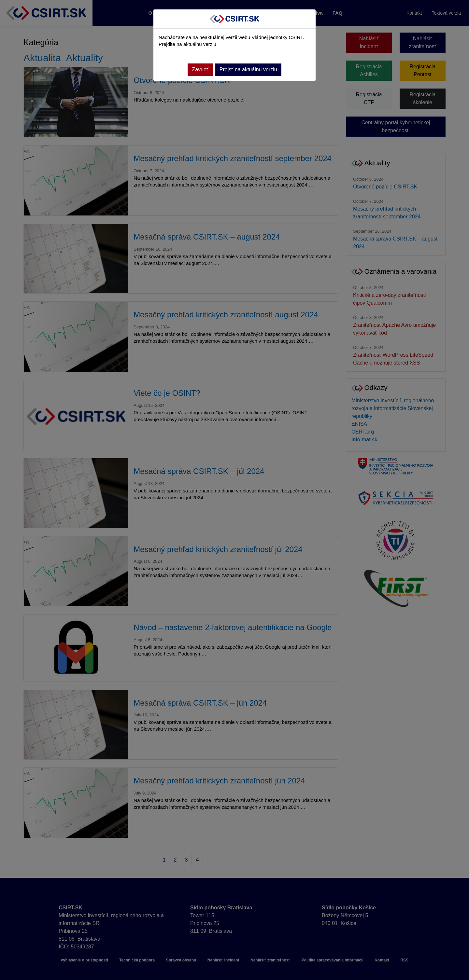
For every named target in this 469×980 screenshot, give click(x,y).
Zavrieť (200, 69)
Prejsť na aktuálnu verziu (248, 69)
